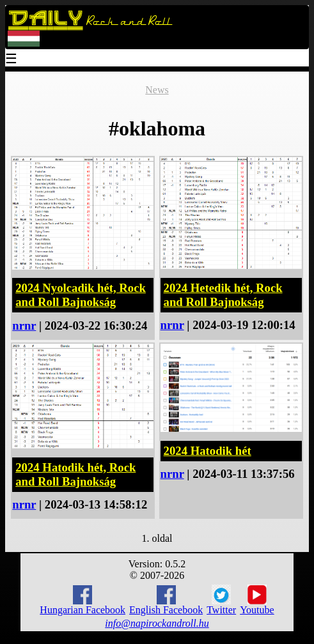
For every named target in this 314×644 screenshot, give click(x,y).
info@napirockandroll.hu (157, 623)
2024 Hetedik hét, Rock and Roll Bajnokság (223, 295)
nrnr (24, 326)
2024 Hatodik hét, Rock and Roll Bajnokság (75, 474)
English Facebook (166, 600)
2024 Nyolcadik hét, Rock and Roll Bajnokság (81, 295)
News (157, 90)
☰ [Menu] (12, 60)
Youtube (257, 600)
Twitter (221, 600)
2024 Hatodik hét (208, 451)
